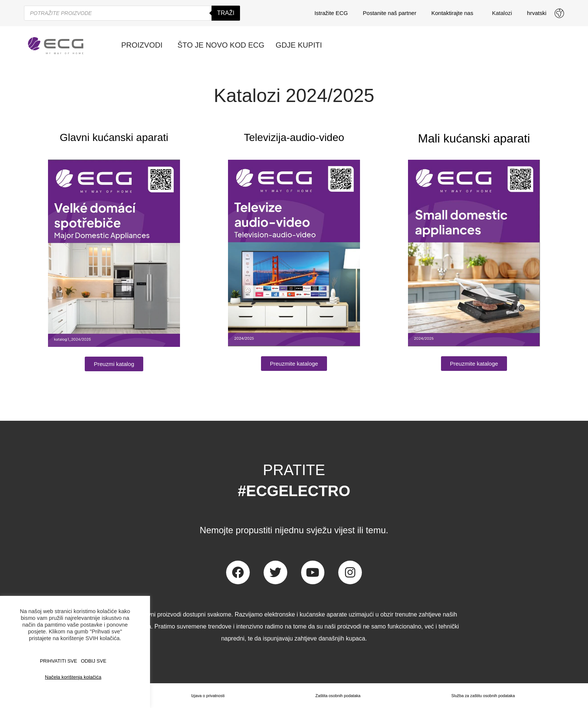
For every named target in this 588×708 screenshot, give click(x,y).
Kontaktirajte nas (454, 13)
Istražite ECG (331, 13)
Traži (226, 13)
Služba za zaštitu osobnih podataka (482, 696)
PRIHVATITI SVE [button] (58, 661)
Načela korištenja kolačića (73, 677)
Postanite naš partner (390, 13)
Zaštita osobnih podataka (335, 696)
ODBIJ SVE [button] (94, 661)
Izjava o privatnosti (206, 696)
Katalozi (502, 13)
